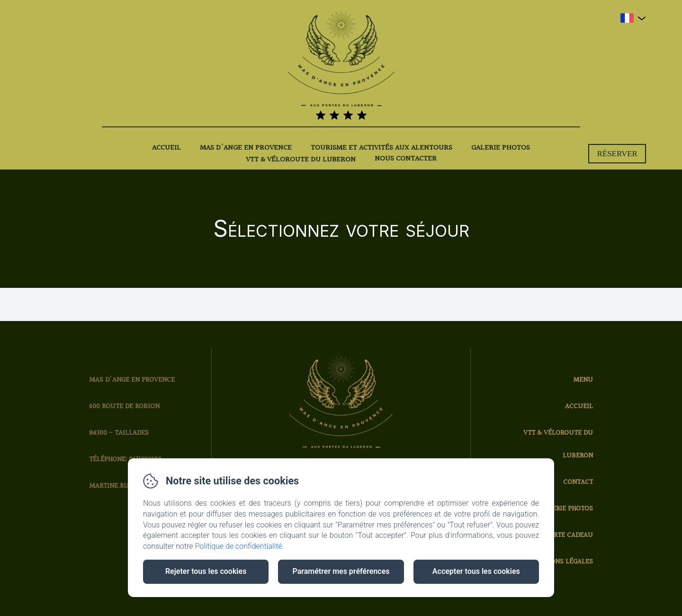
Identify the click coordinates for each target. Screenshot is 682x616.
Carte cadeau (569, 535)
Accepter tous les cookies (476, 571)
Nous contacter (406, 159)
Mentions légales (561, 562)
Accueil (166, 148)
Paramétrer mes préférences (341, 571)
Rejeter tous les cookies (206, 571)
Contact (578, 482)
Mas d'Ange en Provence (246, 148)
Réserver (617, 154)
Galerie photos (501, 148)
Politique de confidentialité (239, 546)
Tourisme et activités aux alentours (381, 148)
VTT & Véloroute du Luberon (301, 160)
